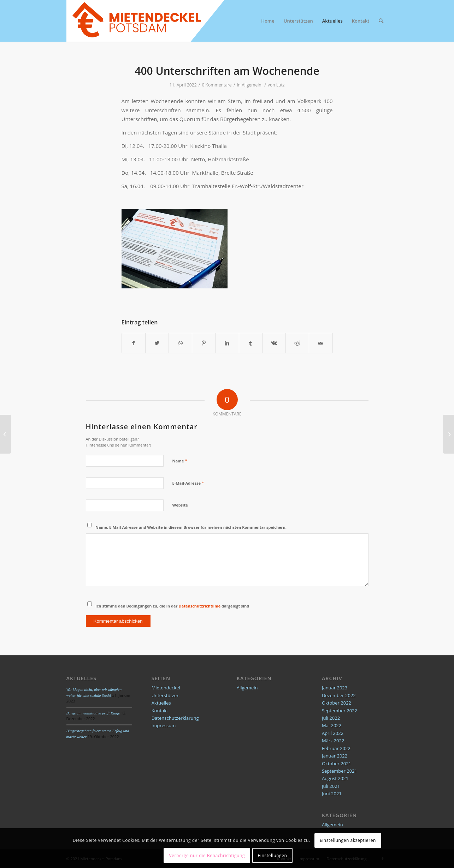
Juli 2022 (331, 718)
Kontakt (160, 711)
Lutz (281, 85)
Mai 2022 (332, 725)
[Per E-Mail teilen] (321, 343)
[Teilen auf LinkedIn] (227, 343)
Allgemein (252, 85)
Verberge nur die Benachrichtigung (207, 855)
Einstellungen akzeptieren (348, 840)
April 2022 (333, 733)
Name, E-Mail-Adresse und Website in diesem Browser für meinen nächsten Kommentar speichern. (191, 527)
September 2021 (340, 771)
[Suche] (381, 21)
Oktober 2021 (337, 764)
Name (180, 461)
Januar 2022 (335, 756)
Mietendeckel (166, 688)
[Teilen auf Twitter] (157, 343)
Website (180, 505)
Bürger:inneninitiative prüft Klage (93, 713)
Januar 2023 (335, 688)
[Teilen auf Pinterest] (204, 343)
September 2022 (340, 711)
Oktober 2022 (337, 703)
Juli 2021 (331, 786)
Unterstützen (166, 695)
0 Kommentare (217, 85)
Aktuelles (161, 703)
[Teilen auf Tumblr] (251, 343)
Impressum (164, 725)
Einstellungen (273, 855)
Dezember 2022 (339, 695)
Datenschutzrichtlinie (199, 606)
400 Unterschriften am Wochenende (227, 71)
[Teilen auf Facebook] (134, 343)
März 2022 (333, 741)
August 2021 (335, 778)
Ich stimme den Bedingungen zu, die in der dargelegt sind (172, 606)
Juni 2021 (332, 794)
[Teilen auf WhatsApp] (180, 343)
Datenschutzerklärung (175, 718)
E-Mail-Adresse (188, 483)
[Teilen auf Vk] (274, 343)
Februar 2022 (336, 748)
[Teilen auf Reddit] (297, 343)
